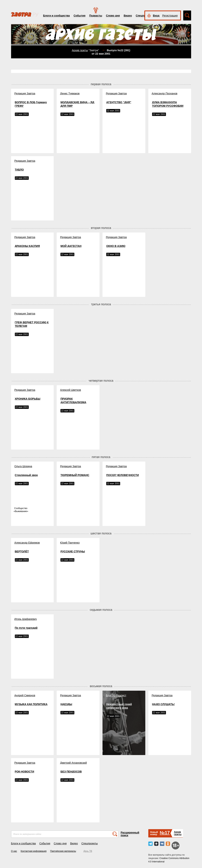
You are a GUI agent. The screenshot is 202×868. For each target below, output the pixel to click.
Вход (156, 16)
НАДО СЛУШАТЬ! (163, 704)
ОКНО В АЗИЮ (116, 246)
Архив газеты (80, 50)
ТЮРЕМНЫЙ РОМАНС (75, 475)
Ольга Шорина (23, 466)
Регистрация (170, 16)
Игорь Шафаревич (26, 619)
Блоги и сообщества (57, 16)
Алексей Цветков (70, 390)
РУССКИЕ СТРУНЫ (73, 551)
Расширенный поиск (130, 834)
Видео (128, 16)
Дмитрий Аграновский (73, 763)
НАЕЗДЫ (66, 704)
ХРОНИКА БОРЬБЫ (28, 399)
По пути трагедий (26, 628)
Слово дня (113, 16)
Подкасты (96, 16)
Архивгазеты (178, 833)
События (80, 16)
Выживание (21, 511)
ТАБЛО (19, 170)
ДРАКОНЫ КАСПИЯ (27, 246)
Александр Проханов (165, 93)
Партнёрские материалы (63, 851)
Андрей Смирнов (25, 695)
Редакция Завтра (25, 93)
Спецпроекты (89, 843)
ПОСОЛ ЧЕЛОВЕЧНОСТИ (123, 475)
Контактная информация (34, 851)
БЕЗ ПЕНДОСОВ (71, 772)
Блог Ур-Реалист (116, 695)
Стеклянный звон (26, 475)
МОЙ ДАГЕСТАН (71, 246)
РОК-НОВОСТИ (24, 772)
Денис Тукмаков (70, 93)
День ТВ (88, 851)
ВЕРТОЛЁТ (22, 551)
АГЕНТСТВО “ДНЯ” (119, 102)
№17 (165, 833)
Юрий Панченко (70, 543)
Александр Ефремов (27, 543)
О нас (14, 851)
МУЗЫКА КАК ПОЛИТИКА (31, 704)
